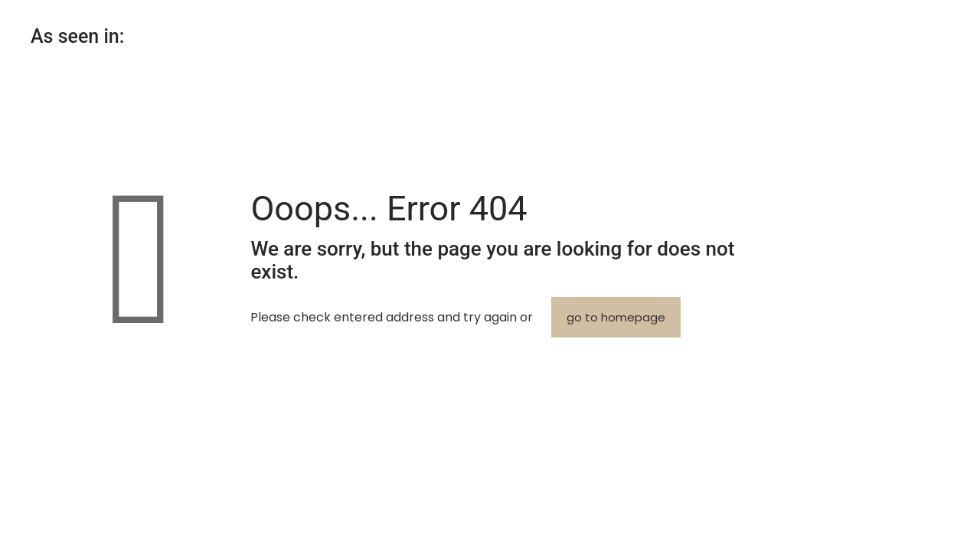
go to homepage (616, 317)
